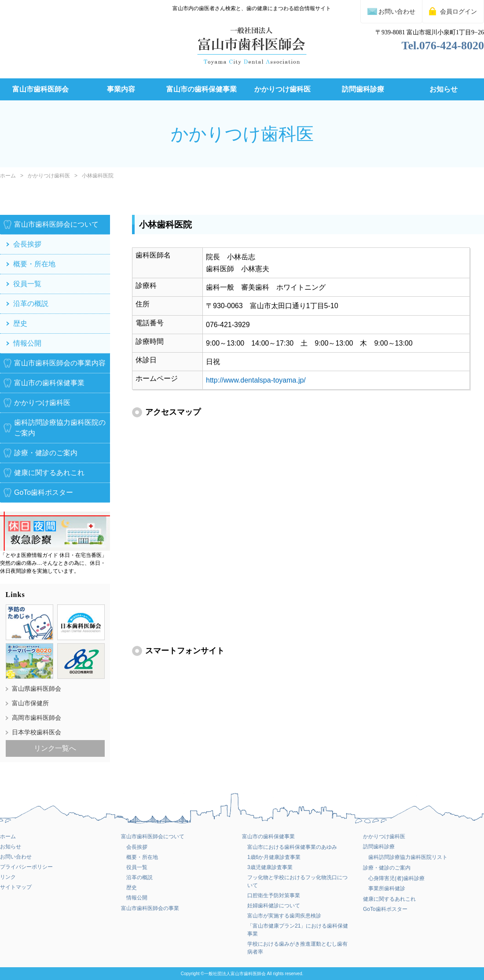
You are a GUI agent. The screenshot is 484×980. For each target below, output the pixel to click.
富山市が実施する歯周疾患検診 (284, 916)
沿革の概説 (31, 304)
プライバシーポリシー (26, 867)
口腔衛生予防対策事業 (274, 895)
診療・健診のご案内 (46, 453)
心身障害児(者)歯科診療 (396, 878)
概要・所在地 (34, 264)
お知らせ (444, 89)
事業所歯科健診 (387, 888)
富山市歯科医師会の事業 (150, 908)
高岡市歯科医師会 (37, 717)
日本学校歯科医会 (37, 732)
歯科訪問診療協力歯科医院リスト (408, 857)
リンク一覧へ (55, 748)
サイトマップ (16, 887)
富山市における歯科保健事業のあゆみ (292, 847)
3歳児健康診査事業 (270, 867)
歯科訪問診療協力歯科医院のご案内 (60, 428)
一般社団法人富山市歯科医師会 (235, 974)
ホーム (8, 176)
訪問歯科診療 (363, 89)
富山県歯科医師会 (37, 688)
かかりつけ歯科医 (282, 89)
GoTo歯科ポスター (385, 909)
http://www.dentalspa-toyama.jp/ (256, 380)
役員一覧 (27, 284)
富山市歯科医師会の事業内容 (60, 363)
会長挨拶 (27, 244)
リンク (8, 877)
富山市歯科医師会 (40, 89)
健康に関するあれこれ (49, 473)
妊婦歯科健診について (274, 906)
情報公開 (27, 343)
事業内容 (121, 89)
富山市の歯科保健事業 (202, 89)
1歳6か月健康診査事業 (274, 857)
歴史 (20, 323)
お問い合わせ (16, 857)
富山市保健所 (30, 703)
